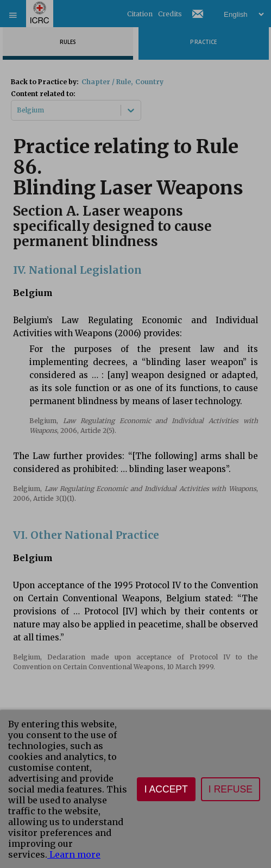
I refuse (231, 789)
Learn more (74, 854)
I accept (166, 789)
